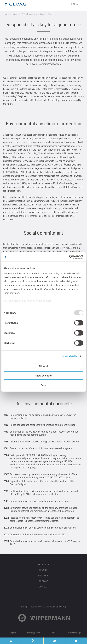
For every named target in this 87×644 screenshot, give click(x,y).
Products (43, 564)
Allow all (43, 366)
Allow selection (43, 375)
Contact (44, 586)
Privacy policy (33, 633)
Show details (70, 356)
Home (6, 14)
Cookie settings (74, 633)
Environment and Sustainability (38, 14)
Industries (44, 575)
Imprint (13, 633)
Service (43, 570)
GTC (54, 633)
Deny (43, 385)
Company (17, 14)
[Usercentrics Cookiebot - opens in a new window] (69, 257)
